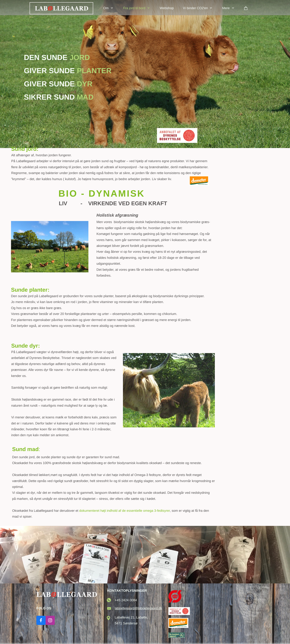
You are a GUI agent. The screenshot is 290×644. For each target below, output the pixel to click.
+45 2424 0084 (126, 600)
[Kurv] (246, 8)
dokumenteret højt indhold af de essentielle (125, 511)
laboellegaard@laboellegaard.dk (138, 608)
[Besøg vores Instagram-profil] (50, 620)
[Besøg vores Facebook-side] (41, 620)
